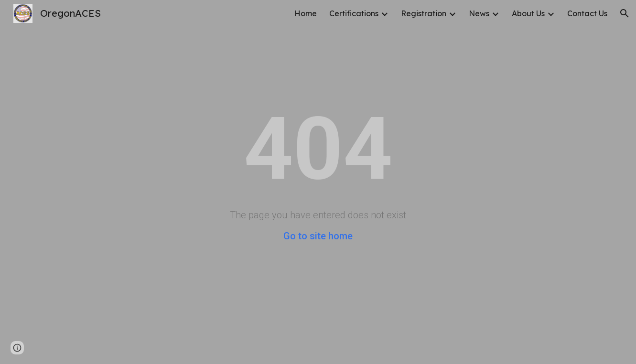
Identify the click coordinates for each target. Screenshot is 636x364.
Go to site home (318, 236)
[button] (625, 13)
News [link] (479, 13)
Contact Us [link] (587, 13)
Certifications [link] (354, 13)
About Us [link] (528, 13)
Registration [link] (424, 13)
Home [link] (306, 13)
